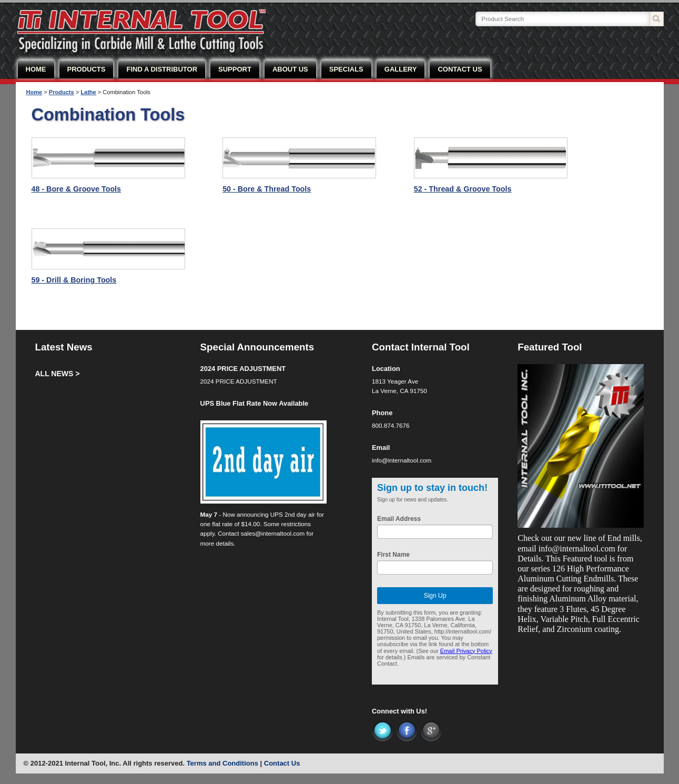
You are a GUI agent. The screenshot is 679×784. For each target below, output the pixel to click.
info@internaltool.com (402, 460)
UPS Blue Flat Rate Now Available (255, 403)
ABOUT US (290, 69)
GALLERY (401, 69)
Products (62, 92)
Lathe (88, 92)
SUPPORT (235, 69)
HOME (36, 69)
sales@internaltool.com (273, 533)
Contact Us (282, 763)
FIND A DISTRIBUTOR (162, 69)
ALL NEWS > (57, 374)
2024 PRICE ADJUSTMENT (243, 369)
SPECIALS (346, 69)
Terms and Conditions (222, 763)
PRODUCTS (87, 69)
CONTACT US (460, 69)
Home (34, 92)
